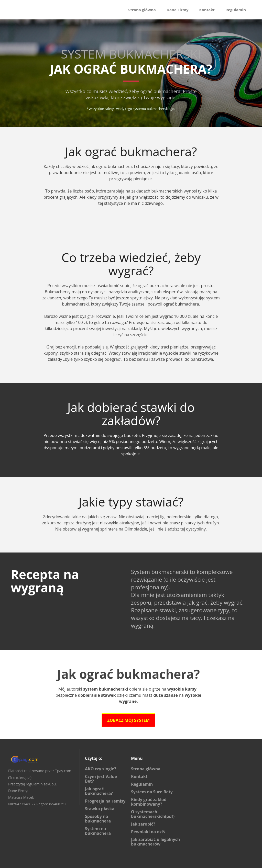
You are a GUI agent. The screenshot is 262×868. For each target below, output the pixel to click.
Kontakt (207, 10)
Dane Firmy (178, 10)
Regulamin (236, 10)
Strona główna (142, 10)
